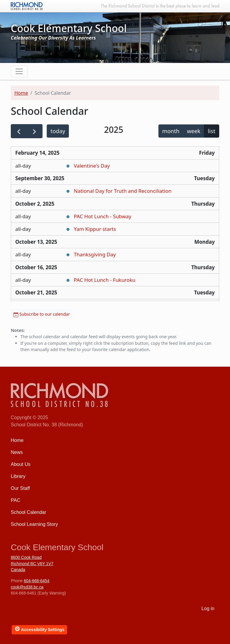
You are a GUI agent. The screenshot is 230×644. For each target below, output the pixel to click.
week (194, 131)
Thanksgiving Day (95, 254)
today (58, 131)
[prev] (19, 131)
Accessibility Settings (39, 629)
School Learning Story (34, 524)
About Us (21, 464)
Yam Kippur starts (95, 229)
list (212, 131)
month (171, 131)
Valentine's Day (92, 166)
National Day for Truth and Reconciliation (122, 191)
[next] (35, 131)
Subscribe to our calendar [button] (42, 314)
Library (18, 476)
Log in (208, 608)
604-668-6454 (36, 581)
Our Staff (20, 488)
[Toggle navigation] (19, 71)
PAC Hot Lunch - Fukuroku (105, 280)
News (17, 452)
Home (21, 93)
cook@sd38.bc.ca (27, 587)
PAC (16, 500)
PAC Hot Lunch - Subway (102, 216)
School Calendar (28, 512)
